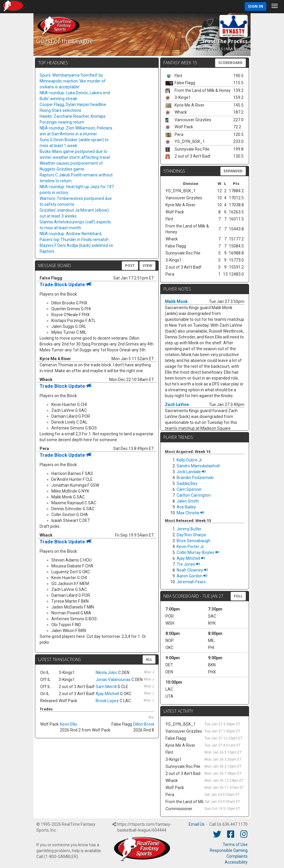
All (149, 659)
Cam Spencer (189, 489)
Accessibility (236, 862)
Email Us (197, 824)
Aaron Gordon (192, 576)
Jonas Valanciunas (113, 680)
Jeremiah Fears (191, 582)
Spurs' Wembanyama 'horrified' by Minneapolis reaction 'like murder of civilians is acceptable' (73, 81)
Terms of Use (235, 845)
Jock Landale (191, 472)
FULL (238, 596)
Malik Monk (176, 301)
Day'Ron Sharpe (191, 535)
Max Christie (191, 513)
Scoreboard (230, 63)
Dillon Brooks (145, 724)
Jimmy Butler (189, 529)
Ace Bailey (186, 507)
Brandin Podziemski (195, 478)
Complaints (237, 856)
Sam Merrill (106, 687)
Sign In (256, 6)
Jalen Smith (188, 501)
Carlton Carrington (194, 495)
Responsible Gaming (229, 850)
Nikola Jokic (107, 673)
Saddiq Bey (187, 483)
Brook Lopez (107, 701)
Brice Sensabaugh (193, 541)
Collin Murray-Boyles (198, 552)
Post (130, 266)
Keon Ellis (69, 724)
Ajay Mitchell (107, 694)
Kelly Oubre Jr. (190, 460)
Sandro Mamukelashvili (198, 466)
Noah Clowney (192, 570)
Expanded (233, 171)
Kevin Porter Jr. (191, 547)
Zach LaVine (177, 404)
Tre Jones (188, 564)
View (147, 266)
